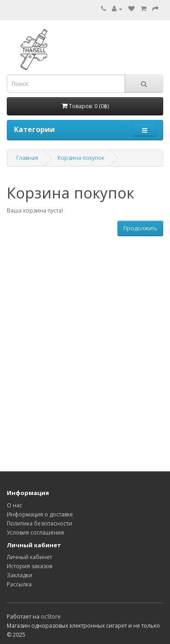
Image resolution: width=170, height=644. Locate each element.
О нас (15, 505)
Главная (27, 158)
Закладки (19, 575)
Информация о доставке (40, 514)
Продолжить (140, 228)
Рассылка (19, 584)
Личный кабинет (29, 557)
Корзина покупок (81, 158)
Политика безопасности (39, 523)
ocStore (51, 617)
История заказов (29, 566)
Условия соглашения (35, 533)
